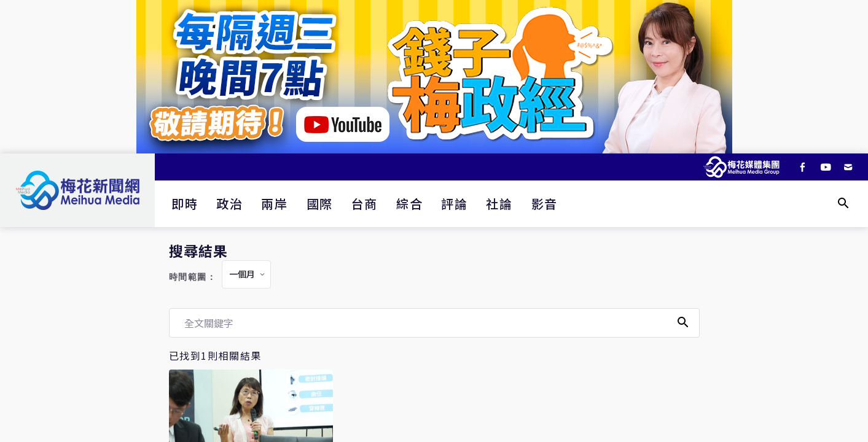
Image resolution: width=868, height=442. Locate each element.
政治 (229, 204)
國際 (320, 204)
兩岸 (274, 204)
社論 (499, 204)
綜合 (409, 204)
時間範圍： (193, 277)
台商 (365, 204)
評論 (454, 204)
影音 (545, 204)
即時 (185, 204)
